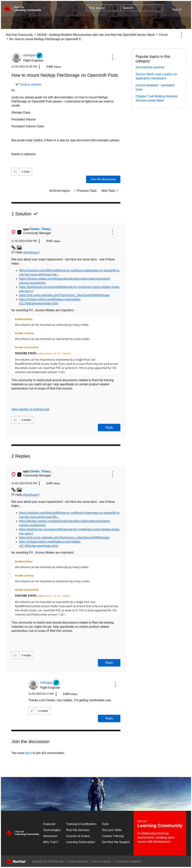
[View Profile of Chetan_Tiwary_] (41, 229)
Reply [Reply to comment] (109, 427)
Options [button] (181, 35)
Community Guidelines (128, 861)
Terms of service (102, 861)
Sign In (177, 9)
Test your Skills (112, 830)
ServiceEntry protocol (150, 67)
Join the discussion (103, 179)
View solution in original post (30, 409)
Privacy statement (78, 861)
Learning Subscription (81, 842)
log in (28, 753)
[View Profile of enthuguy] (29, 55)
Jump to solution (31, 85)
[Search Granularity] (103, 8)
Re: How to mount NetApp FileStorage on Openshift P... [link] (46, 39)
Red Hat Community (19, 35)
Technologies (52, 830)
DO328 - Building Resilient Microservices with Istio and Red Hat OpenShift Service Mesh (96, 35)
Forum (163, 35)
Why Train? (51, 842)
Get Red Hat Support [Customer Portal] (116, 842)
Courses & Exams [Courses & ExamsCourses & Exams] (78, 836)
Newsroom (50, 836)
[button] (112, 57)
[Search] (142, 8)
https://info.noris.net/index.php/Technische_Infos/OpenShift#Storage (64, 295)
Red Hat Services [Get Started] (78, 830)
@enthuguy (31, 252)
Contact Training (113, 836)
